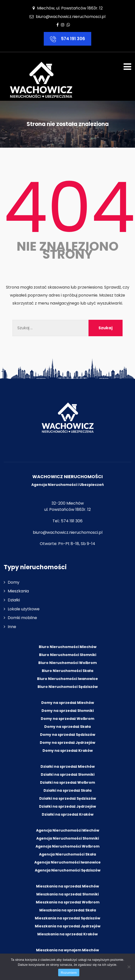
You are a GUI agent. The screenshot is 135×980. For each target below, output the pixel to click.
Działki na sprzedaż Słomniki (68, 774)
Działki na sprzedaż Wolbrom (67, 782)
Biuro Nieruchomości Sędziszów (68, 687)
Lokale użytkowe (24, 609)
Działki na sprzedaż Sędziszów (68, 798)
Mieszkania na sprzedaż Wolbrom (68, 902)
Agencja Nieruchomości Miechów (68, 830)
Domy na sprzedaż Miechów (68, 703)
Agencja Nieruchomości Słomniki (68, 838)
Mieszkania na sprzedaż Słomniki (67, 894)
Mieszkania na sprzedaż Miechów (67, 886)
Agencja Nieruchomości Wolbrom (67, 846)
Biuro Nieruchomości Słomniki (68, 655)
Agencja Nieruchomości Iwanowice (67, 862)
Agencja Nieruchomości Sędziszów (68, 870)
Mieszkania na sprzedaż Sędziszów (67, 918)
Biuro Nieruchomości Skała (67, 671)
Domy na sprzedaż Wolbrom (67, 719)
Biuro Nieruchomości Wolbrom (67, 663)
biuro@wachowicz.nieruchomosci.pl (71, 17)
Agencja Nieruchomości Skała (67, 854)
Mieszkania (18, 591)
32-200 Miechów (68, 503)
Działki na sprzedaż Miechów (68, 766)
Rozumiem (69, 973)
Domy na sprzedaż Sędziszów (68, 735)
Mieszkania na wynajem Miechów (67, 950)
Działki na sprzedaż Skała (67, 790)
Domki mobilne (22, 618)
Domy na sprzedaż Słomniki (68, 711)
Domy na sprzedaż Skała (67, 727)
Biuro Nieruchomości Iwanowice (67, 679)
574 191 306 (67, 39)
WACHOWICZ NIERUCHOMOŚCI (67, 477)
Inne (12, 627)
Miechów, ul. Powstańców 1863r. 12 (68, 8)
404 (69, 208)
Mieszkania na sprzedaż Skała (68, 910)
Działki (14, 600)
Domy (14, 582)
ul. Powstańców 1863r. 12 (67, 510)
